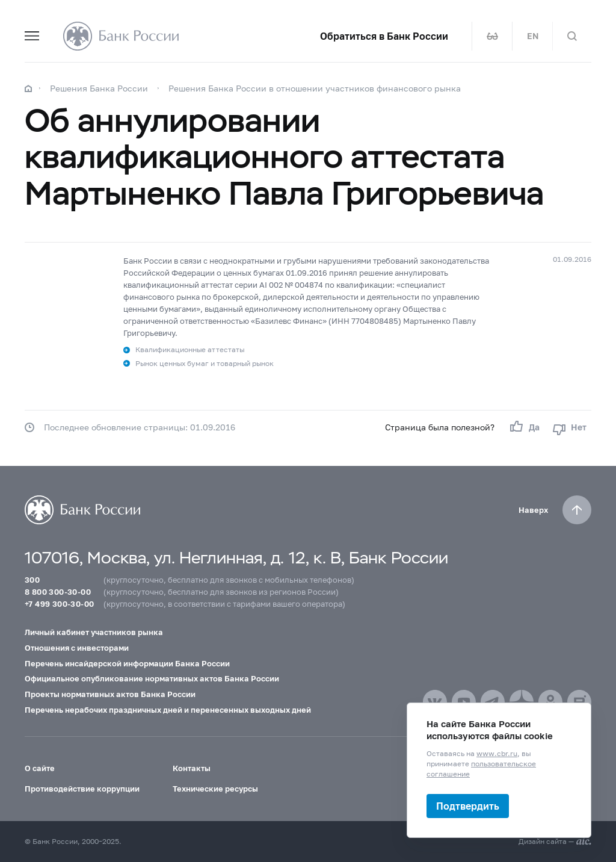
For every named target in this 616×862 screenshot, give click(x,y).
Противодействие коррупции (82, 789)
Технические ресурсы (215, 789)
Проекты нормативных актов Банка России (110, 694)
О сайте (40, 768)
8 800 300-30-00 (58, 592)
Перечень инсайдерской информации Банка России (127, 663)
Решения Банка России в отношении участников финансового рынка (315, 88)
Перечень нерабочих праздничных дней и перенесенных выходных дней (168, 710)
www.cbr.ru (497, 753)
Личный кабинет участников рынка (94, 632)
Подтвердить (468, 806)
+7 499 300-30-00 (59, 604)
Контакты (192, 768)
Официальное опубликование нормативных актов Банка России (152, 678)
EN (533, 36)
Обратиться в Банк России (384, 36)
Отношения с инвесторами (77, 648)
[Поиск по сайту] (572, 36)
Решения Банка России (99, 88)
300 (32, 580)
